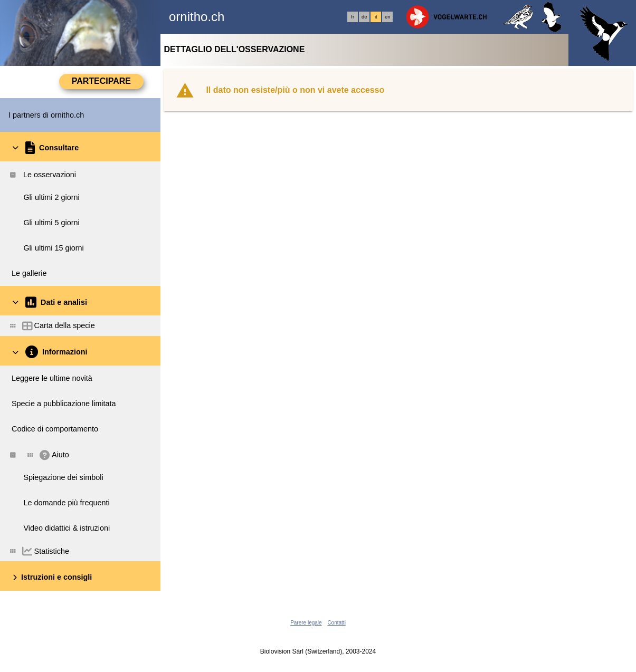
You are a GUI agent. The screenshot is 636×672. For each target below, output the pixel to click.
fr (353, 17)
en (387, 17)
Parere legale (306, 623)
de (364, 17)
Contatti (336, 623)
